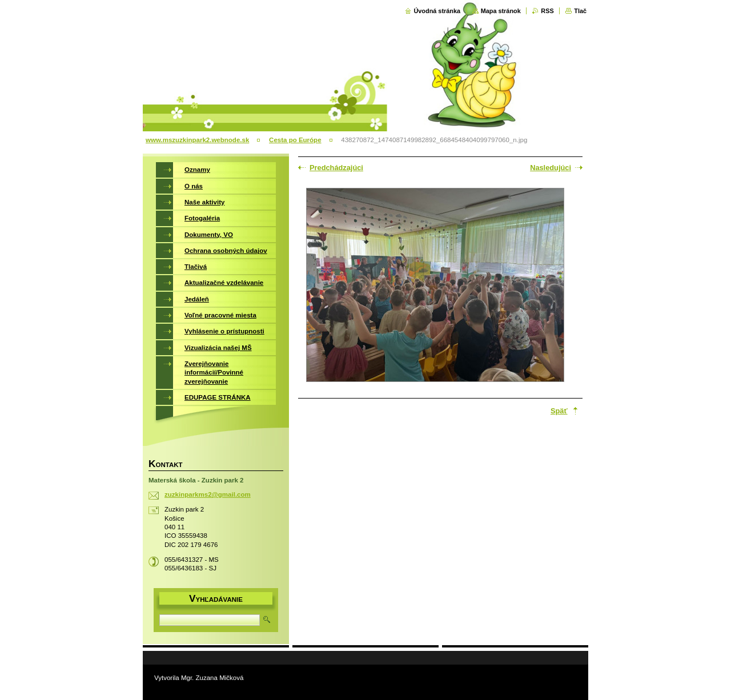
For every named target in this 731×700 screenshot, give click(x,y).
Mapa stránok (501, 11)
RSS (547, 11)
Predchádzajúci (336, 168)
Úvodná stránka (437, 11)
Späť (559, 411)
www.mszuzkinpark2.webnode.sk (197, 140)
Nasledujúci (551, 168)
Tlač (580, 11)
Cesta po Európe (295, 140)
